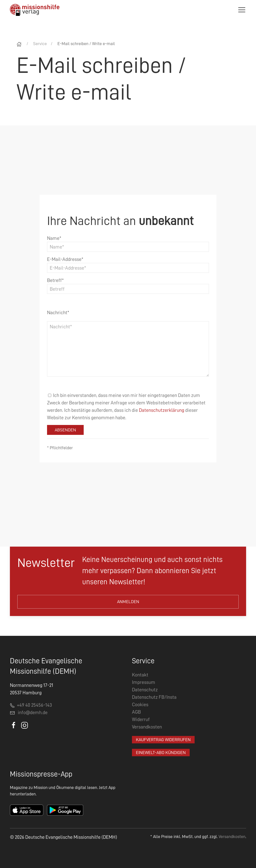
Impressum (144, 682)
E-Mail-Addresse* (65, 259)
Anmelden (128, 602)
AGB (136, 712)
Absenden (65, 430)
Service (40, 44)
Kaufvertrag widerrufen (163, 740)
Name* (54, 238)
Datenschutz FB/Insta (154, 697)
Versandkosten (147, 727)
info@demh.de (33, 712)
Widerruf (141, 719)
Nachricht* (58, 312)
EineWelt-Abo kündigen (161, 753)
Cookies (140, 704)
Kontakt (140, 675)
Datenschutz (145, 690)
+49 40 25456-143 (31, 705)
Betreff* (55, 280)
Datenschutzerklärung (162, 410)
